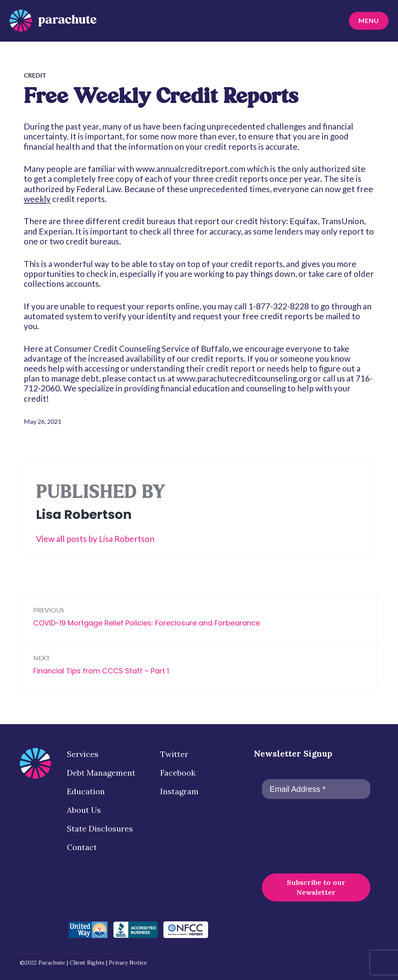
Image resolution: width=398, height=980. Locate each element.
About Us (84, 810)
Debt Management (101, 773)
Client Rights (87, 963)
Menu (366, 22)
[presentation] (294, 835)
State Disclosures (100, 828)
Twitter (174, 754)
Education (86, 791)
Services (83, 754)
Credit (35, 75)
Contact (82, 847)
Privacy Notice (128, 963)
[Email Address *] (316, 789)
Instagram (179, 791)
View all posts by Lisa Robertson (95, 539)
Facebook (178, 773)
